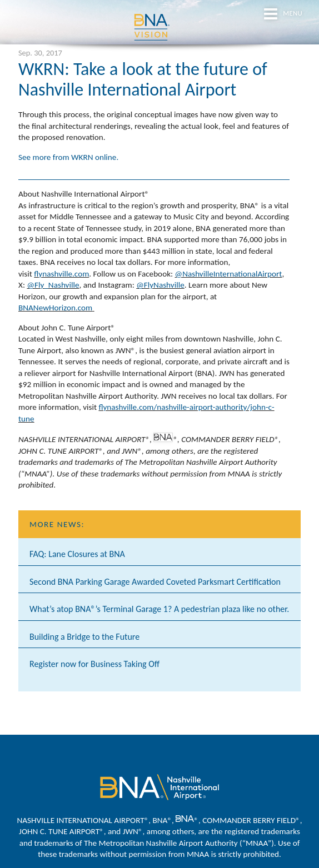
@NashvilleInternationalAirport (229, 274)
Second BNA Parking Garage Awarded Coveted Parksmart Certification (155, 582)
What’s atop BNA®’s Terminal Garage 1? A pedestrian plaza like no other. (159, 609)
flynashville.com (61, 274)
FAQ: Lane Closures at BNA (77, 554)
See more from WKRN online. (69, 157)
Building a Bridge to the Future (84, 637)
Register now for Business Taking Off (94, 664)
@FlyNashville (160, 285)
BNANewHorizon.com (55, 308)
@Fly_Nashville (53, 285)
